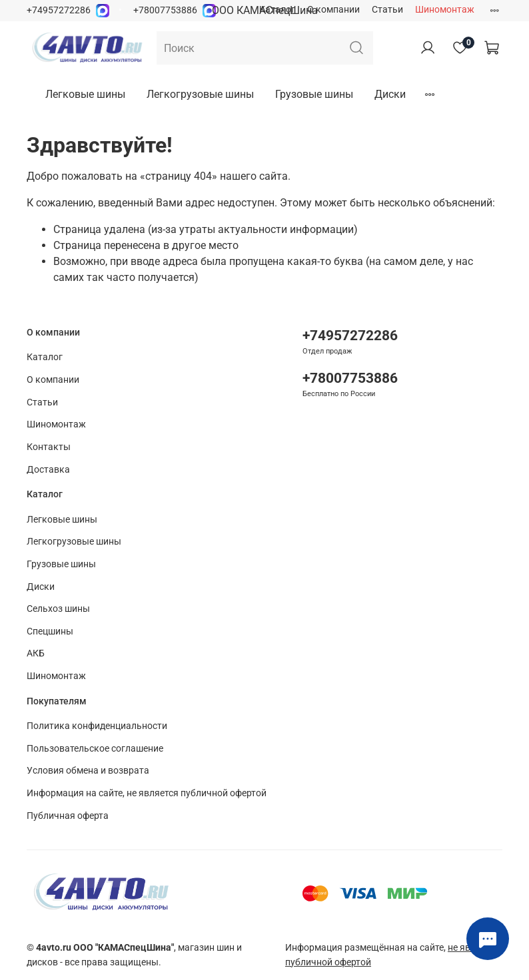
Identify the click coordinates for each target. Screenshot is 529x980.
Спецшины (50, 631)
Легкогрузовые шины (200, 94)
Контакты (49, 447)
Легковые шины (85, 94)
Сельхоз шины (58, 609)
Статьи (387, 10)
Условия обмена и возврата (88, 771)
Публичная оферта (68, 816)
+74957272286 (59, 10)
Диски (390, 94)
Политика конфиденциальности (97, 726)
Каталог (277, 10)
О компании (333, 10)
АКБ (36, 653)
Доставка (48, 470)
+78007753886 (165, 10)
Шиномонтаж (445, 10)
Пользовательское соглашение (95, 749)
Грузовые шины (314, 94)
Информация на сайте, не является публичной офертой (147, 793)
